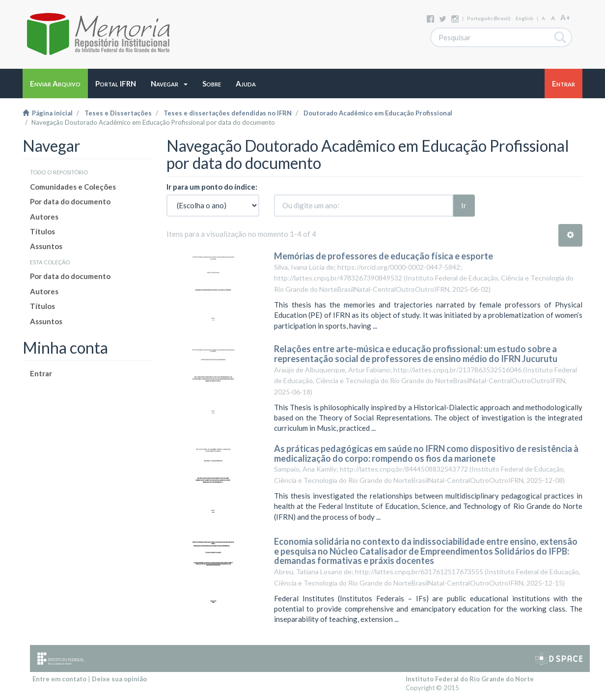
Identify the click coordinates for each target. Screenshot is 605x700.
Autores (44, 217)
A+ (565, 17)
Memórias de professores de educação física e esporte (384, 256)
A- (544, 18)
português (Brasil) (489, 18)
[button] (169, 84)
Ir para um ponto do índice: (212, 187)
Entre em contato (59, 679)
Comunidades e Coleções (73, 187)
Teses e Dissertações (118, 113)
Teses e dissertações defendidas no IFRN (228, 113)
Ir (464, 205)
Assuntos (46, 246)
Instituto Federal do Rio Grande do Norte (470, 679)
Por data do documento (70, 201)
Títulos (42, 231)
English (524, 18)
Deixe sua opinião (119, 679)
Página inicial (48, 113)
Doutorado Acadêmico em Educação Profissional (378, 113)
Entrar (41, 373)
